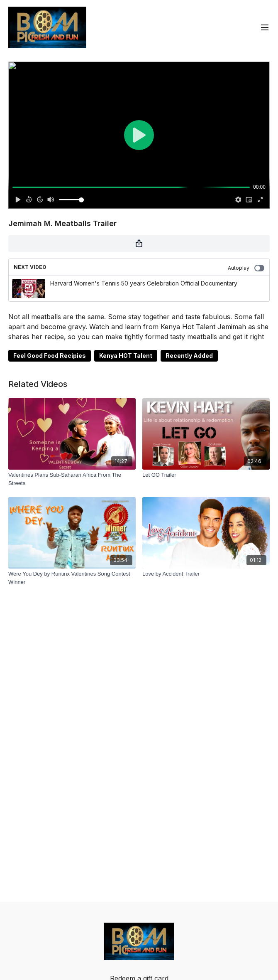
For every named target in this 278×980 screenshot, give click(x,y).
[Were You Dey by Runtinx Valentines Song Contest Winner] (72, 578)
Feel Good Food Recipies (50, 356)
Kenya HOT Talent (126, 356)
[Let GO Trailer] (206, 475)
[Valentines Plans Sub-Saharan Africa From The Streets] (72, 479)
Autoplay (246, 268)
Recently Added (189, 356)
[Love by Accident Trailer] (206, 574)
